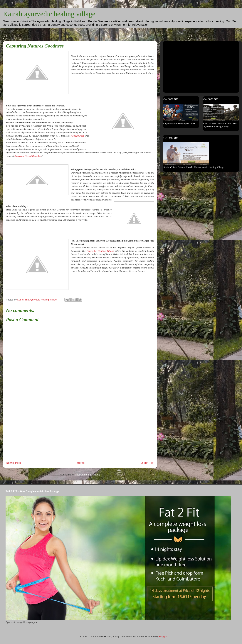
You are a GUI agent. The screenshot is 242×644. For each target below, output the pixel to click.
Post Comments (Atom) (87, 475)
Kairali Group (78, 136)
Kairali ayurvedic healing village (49, 14)
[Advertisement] (80, 432)
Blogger (163, 637)
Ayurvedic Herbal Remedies (28, 156)
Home (81, 463)
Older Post (147, 463)
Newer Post (13, 463)
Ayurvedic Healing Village (100, 251)
